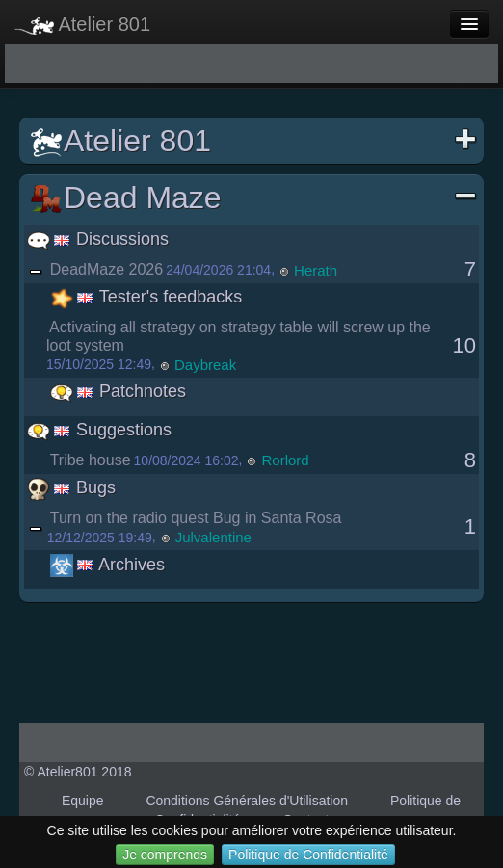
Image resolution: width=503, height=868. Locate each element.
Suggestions (99, 430)
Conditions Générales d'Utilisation (247, 801)
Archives (107, 565)
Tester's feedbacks (146, 297)
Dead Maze (254, 198)
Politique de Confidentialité (308, 855)
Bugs (71, 487)
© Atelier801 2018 (78, 772)
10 (464, 345)
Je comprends (165, 855)
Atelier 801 (82, 24)
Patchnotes (118, 391)
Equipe (83, 801)
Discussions (98, 239)
